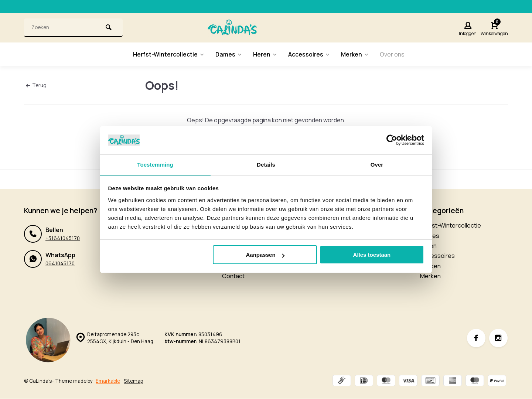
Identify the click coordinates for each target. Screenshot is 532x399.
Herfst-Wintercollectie (168, 54)
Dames (228, 54)
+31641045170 (63, 238)
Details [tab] (266, 164)
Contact (233, 276)
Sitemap (133, 381)
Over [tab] (377, 164)
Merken (356, 54)
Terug (36, 85)
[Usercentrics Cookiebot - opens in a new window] (392, 140)
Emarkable (108, 381)
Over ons (393, 54)
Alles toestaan (372, 255)
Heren (265, 54)
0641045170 (60, 263)
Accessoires (309, 54)
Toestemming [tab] (155, 164)
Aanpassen (265, 255)
